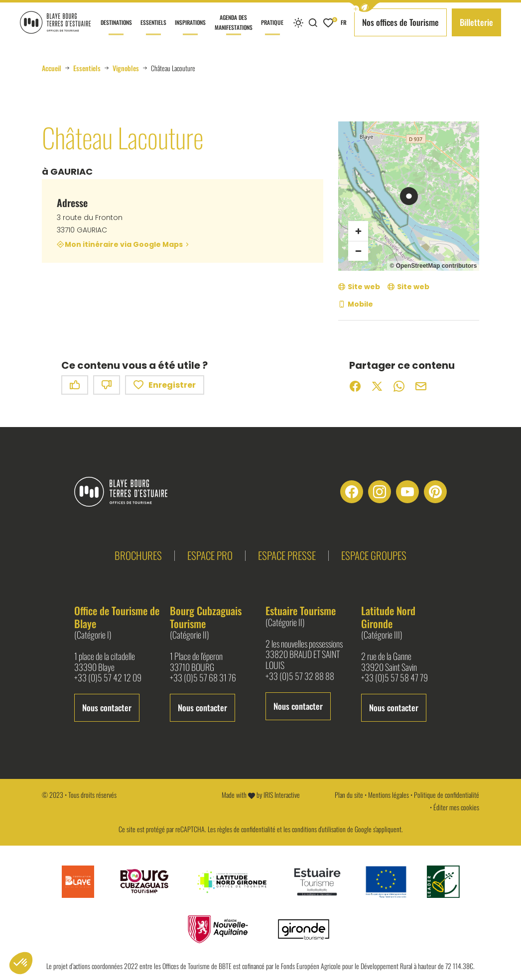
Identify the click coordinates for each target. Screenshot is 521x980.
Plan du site (349, 795)
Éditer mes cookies (456, 807)
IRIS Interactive (282, 795)
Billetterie (476, 22)
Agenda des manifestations (234, 29)
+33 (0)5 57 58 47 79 (394, 678)
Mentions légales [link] (389, 795)
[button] (365, 7)
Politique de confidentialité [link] (447, 795)
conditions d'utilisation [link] (319, 829)
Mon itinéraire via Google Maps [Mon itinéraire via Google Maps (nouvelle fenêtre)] (124, 244)
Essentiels (153, 31)
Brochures (138, 555)
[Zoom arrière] (358, 251)
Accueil (52, 68)
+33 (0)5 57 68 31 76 (203, 678)
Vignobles (126, 68)
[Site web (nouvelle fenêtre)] (359, 287)
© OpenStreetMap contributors (433, 266)
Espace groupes (374, 555)
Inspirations (190, 31)
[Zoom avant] (358, 231)
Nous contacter (107, 708)
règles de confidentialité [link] (246, 829)
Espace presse (287, 555)
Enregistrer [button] (165, 385)
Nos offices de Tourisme (400, 22)
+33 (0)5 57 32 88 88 (300, 676)
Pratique (272, 31)
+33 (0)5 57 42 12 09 (108, 678)
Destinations (116, 31)
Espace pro (210, 555)
